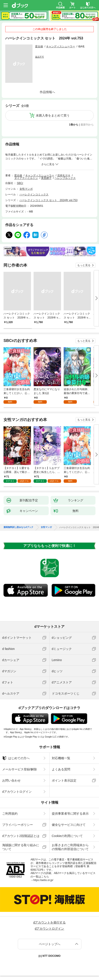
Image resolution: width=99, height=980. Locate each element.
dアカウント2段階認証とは (21, 836)
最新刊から (87, 125)
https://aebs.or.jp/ (43, 880)
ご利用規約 (10, 814)
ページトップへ (50, 944)
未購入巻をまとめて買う (53, 115)
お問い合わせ (11, 780)
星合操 (39, 46)
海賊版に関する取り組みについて (21, 847)
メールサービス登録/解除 (20, 769)
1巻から (74, 125)
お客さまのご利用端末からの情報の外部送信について (70, 847)
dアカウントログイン (17, 792)
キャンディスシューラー (61, 46)
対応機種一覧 (61, 758)
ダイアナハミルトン (26, 178)
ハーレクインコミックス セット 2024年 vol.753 (49, 200)
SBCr (20, 183)
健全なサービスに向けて (69, 825)
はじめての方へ (16, 758)
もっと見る (84, 265)
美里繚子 (46, 178)
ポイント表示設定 (64, 780)
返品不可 (40, 57)
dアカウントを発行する (50, 922)
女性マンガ (26, 189)
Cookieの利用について (67, 836)
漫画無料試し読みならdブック (18, 527)
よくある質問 (61, 769)
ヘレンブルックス (65, 178)
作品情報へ (47, 92)
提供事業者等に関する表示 (70, 814)
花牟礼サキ (64, 175)
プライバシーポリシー (18, 825)
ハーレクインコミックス (34, 195)
